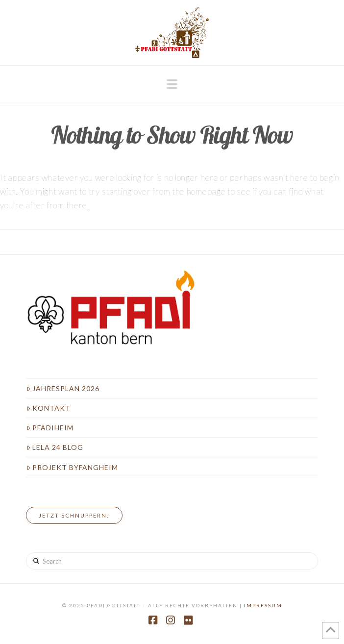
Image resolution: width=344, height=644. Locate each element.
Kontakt (49, 408)
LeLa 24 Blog (55, 447)
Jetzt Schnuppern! (74, 515)
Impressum (263, 605)
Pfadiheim (50, 428)
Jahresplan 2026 (63, 388)
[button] (172, 84)
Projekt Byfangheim (72, 467)
